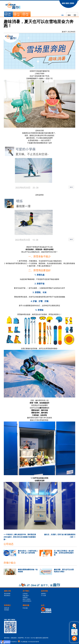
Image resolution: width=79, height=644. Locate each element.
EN (62, 15)
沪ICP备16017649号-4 (11, 642)
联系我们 (7, 605)
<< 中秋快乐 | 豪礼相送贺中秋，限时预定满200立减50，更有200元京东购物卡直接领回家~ (20, 537)
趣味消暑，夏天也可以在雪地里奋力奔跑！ (64, 570)
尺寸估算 (44, 595)
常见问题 (25, 608)
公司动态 (25, 594)
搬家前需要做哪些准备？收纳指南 (28, 570)
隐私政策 (14, 638)
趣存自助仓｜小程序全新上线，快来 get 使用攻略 (28, 552)
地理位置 (7, 608)
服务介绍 (7, 591)
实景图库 (25, 597)
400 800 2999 (68, 3)
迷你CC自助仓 (27, 599)
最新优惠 (26, 605)
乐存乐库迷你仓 (27, 601)
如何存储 (44, 591)
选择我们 (44, 594)
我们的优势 (7, 594)
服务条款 (7, 638)
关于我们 (26, 591)
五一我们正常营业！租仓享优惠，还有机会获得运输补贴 (64, 553)
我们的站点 (7, 595)
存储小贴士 (26, 595)
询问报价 (7, 610)
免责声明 (21, 638)
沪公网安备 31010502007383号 (30, 642)
